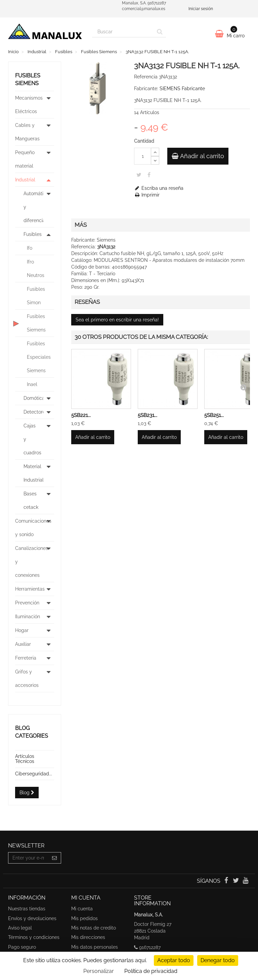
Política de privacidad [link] (151, 971)
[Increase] (155, 152)
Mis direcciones (88, 937)
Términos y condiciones (34, 937)
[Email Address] (28, 858)
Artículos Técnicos (25, 759)
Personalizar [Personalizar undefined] (99, 971)
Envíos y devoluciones (32, 918)
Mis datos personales (95, 947)
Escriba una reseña (159, 188)
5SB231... (147, 415)
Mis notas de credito (94, 928)
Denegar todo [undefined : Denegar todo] (218, 960)
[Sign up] (55, 858)
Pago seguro (22, 947)
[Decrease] (155, 160)
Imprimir (147, 195)
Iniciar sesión (201, 9)
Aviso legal (20, 928)
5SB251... (214, 415)
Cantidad (144, 141)
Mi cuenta (82, 909)
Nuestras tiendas (27, 909)
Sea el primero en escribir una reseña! (117, 320)
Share (149, 175)
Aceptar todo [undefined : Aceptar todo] (174, 960)
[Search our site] (123, 32)
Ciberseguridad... (34, 774)
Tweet (139, 175)
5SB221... (81, 415)
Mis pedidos (84, 918)
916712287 (150, 947)
